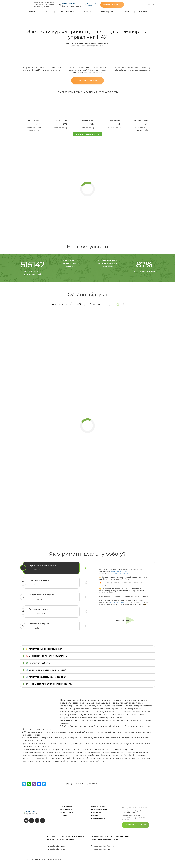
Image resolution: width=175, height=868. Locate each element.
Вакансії (95, 815)
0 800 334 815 (69, 3)
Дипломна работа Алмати (102, 846)
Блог (127, 12)
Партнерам (96, 812)
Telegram (124, 602)
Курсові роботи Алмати (57, 846)
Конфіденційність (99, 809)
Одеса (81, 836)
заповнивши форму (119, 573)
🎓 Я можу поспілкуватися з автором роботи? (49, 684)
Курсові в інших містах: (57, 836)
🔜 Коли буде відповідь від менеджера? (46, 677)
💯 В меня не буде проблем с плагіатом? (46, 656)
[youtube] (26, 821)
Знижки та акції (67, 12)
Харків (50, 839)
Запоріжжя (73, 836)
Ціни (47, 12)
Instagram (115, 602)
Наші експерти (98, 818)
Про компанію (66, 806)
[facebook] (37, 821)
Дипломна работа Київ (101, 849)
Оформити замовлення (112, 5)
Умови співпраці (67, 812)
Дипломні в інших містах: (102, 836)
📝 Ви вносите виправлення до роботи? (46, 670)
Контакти (144, 12)
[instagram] (43, 821)
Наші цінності (66, 809)
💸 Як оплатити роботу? (38, 663)
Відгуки (88, 12)
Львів (56, 839)
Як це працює (108, 12)
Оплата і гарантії (99, 806)
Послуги (31, 12)
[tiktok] (32, 821)
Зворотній (91, 5)
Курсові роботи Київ (56, 849)
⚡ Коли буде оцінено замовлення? (44, 649)
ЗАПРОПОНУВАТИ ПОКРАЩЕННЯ (136, 825)
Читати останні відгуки (87, 134)
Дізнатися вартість (87, 81)
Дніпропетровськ (66, 839)
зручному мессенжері (121, 571)
